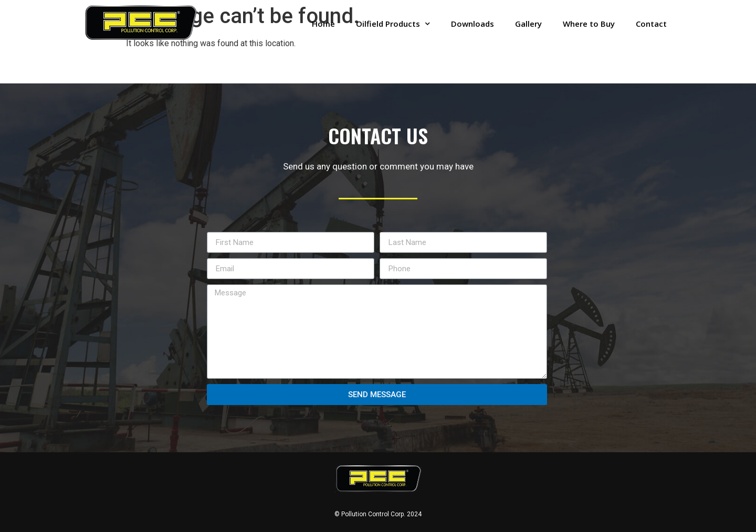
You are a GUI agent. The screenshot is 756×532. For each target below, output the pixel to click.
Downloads (472, 24)
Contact (651, 24)
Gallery (528, 24)
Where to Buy (589, 24)
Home (323, 24)
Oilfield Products (393, 24)
